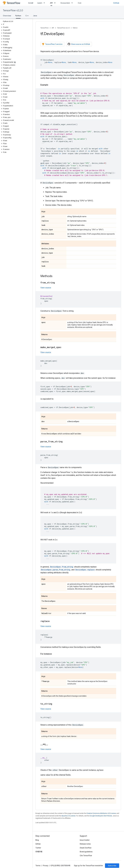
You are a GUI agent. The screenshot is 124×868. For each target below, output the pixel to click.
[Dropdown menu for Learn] (45, 3)
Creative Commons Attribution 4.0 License (101, 813)
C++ (27, 16)
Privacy (46, 866)
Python (75, 28)
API (53, 28)
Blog (37, 840)
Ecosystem (65, 3)
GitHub (116, 3)
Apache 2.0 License (68, 816)
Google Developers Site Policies (101, 816)
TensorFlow (45, 28)
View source (46, 288)
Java (35, 16)
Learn (40, 3)
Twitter (38, 848)
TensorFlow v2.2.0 (13, 10)
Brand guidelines (86, 852)
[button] (16, 24)
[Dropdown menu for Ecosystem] (73, 3)
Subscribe (112, 866)
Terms (38, 866)
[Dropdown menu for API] (56, 3)
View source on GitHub (79, 44)
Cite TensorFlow (86, 856)
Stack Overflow (86, 848)
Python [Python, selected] (18, 16)
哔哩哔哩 (39, 852)
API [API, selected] (51, 3)
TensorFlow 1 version (52, 44)
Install (31, 3)
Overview (7, 16)
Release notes (85, 844)
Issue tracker (85, 840)
